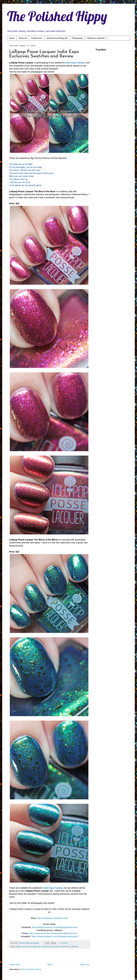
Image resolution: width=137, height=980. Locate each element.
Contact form (37, 38)
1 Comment (63, 943)
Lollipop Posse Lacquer (51, 947)
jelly (39, 947)
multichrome (66, 947)
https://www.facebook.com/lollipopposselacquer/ (55, 927)
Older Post (85, 965)
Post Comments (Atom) (31, 969)
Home (12, 38)
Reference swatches (96, 38)
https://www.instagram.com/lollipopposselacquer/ (55, 936)
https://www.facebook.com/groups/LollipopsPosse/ (53, 933)
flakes (19, 947)
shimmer (75, 947)
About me (23, 38)
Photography (77, 38)
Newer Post (15, 965)
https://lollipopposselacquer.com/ (53, 918)
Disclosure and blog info (57, 38)
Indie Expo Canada (75, 63)
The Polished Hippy (57, 16)
